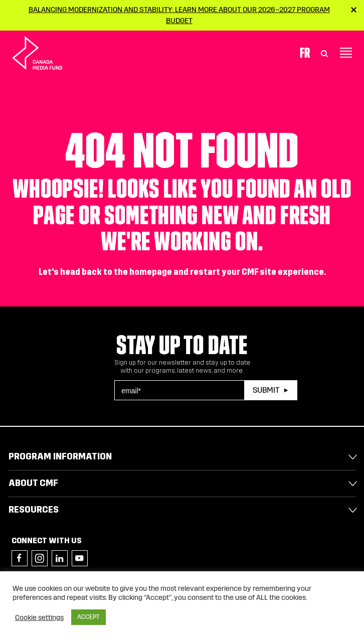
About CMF (33, 483)
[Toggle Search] (324, 53)
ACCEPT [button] (88, 617)
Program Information (60, 456)
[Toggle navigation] (346, 53)
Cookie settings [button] (39, 617)
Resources (34, 510)
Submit (266, 390)
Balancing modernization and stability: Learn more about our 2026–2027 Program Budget (179, 15)
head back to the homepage (116, 272)
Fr (305, 53)
